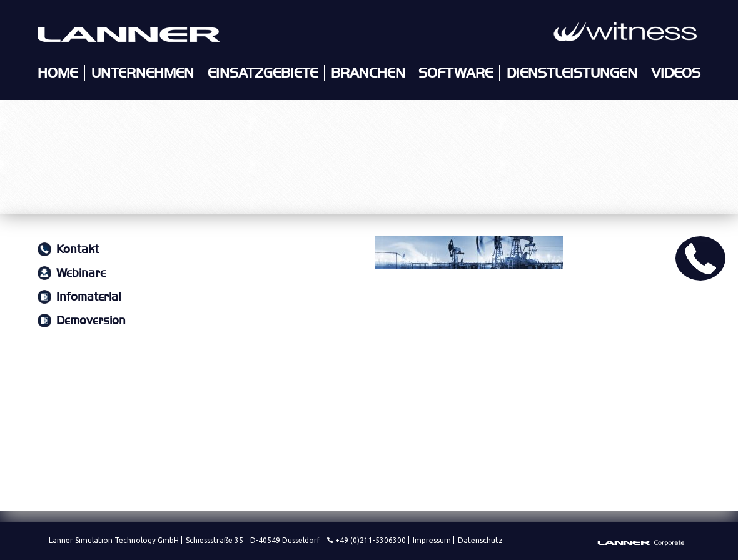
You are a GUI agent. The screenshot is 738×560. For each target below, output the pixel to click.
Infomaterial (88, 297)
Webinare (81, 273)
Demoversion (91, 321)
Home (58, 73)
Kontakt (78, 250)
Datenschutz (480, 540)
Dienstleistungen (572, 73)
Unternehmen (143, 73)
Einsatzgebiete (263, 73)
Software (456, 73)
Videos (676, 73)
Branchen (368, 73)
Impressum (432, 540)
